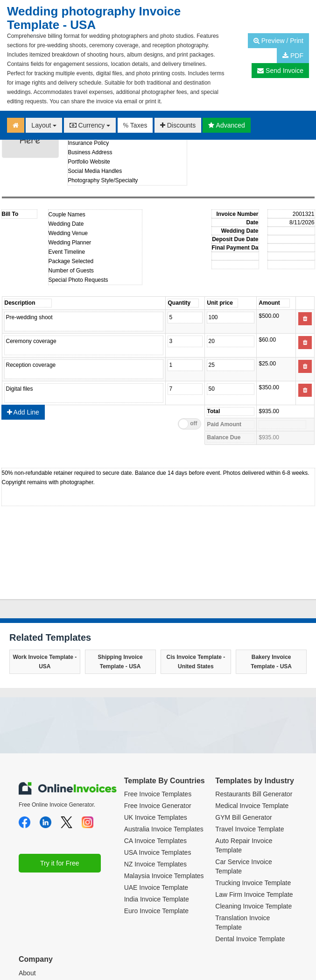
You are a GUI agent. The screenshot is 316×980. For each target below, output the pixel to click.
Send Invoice (280, 71)
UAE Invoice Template (156, 816)
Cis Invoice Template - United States (196, 590)
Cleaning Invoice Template (253, 835)
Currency (90, 125)
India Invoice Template (157, 828)
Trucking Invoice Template (253, 811)
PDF (293, 56)
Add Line (23, 341)
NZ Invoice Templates (155, 793)
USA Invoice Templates (158, 781)
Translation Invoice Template (242, 851)
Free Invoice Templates (158, 722)
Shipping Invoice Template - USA (120, 590)
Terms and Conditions (50, 913)
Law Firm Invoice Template (254, 823)
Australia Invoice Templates (164, 758)
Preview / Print (278, 41)
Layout (44, 125)
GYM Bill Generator (243, 746)
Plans (27, 925)
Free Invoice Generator (158, 734)
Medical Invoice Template (252, 734)
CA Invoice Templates (155, 769)
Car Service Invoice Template (243, 795)
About (27, 901)
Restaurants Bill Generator (254, 722)
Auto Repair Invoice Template (244, 774)
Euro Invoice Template (156, 839)
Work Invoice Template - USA (45, 590)
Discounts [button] (178, 125)
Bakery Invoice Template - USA (271, 590)
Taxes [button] (135, 125)
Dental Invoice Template (250, 867)
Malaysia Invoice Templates (164, 804)
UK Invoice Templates (156, 746)
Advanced (226, 125)
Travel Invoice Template (249, 758)
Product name (84, 322)
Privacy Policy (39, 937)
